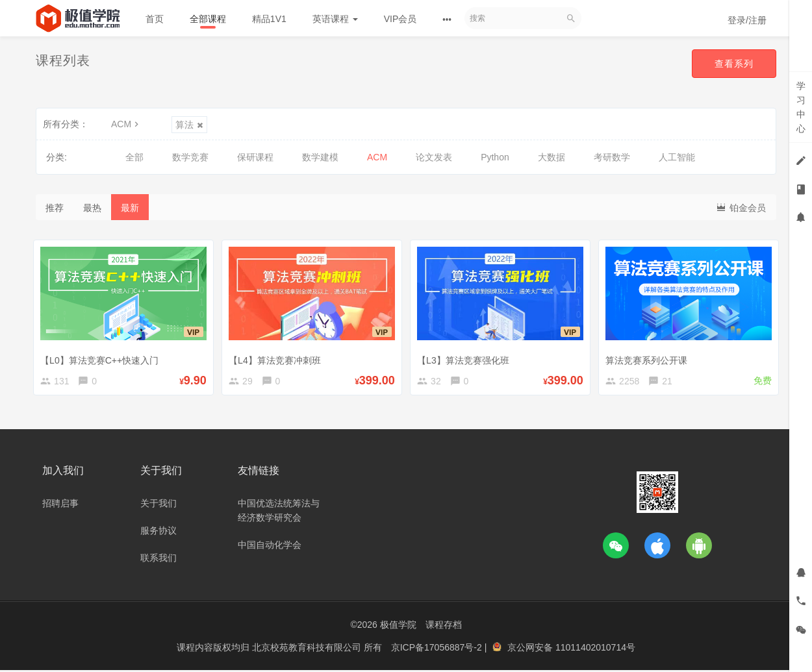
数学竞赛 (190, 157)
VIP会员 (400, 19)
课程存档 (444, 627)
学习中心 (801, 107)
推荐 (55, 208)
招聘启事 (60, 505)
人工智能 (677, 157)
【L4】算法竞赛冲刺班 (277, 358)
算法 (189, 125)
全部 (134, 157)
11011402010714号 (595, 649)
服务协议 (159, 532)
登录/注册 (747, 20)
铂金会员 (741, 207)
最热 (92, 208)
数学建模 (320, 157)
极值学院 (398, 627)
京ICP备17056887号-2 (438, 649)
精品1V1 (269, 19)
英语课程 (335, 19)
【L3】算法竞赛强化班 (466, 358)
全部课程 (208, 19)
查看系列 (733, 64)
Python (495, 157)
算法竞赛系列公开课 (649, 358)
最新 (130, 208)
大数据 (552, 157)
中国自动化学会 (270, 547)
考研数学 (612, 157)
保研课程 (255, 157)
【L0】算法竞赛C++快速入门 (102, 358)
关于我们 (159, 505)
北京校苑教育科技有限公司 (308, 649)
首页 (155, 19)
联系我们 (159, 560)
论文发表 (434, 157)
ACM (126, 124)
